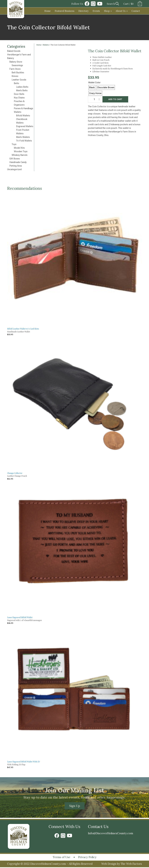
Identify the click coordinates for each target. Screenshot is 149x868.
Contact (136, 11)
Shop (107, 11)
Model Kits (19, 148)
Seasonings (17, 65)
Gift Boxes (15, 159)
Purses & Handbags (23, 108)
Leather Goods (19, 80)
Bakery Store (16, 62)
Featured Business (65, 11)
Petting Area (16, 166)
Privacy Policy (88, 858)
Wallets (18, 112)
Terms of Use (60, 858)
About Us (121, 11)
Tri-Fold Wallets (24, 141)
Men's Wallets (23, 137)
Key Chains (19, 98)
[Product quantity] (95, 99)
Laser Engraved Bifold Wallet (20, 617)
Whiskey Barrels (20, 155)
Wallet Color (94, 82)
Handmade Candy (18, 162)
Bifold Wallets (23, 116)
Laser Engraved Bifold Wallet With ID (23, 762)
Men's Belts (22, 90)
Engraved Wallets (25, 126)
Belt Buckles (18, 73)
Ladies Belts (22, 87)
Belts (16, 83)
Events (96, 11)
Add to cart (115, 99)
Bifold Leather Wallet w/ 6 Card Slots (23, 329)
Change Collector (15, 473)
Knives (15, 76)
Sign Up (75, 806)
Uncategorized (14, 169)
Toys (14, 144)
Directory (84, 11)
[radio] (92, 87)
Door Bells (19, 94)
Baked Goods (14, 51)
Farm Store (15, 69)
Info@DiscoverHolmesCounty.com (113, 834)
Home (47, 11)
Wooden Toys (21, 151)
